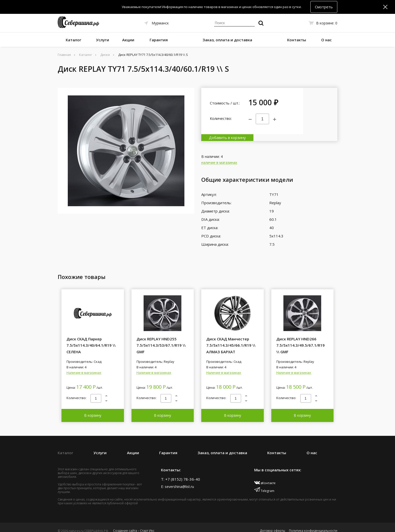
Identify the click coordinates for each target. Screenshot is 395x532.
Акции (128, 40)
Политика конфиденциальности (313, 524)
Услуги (103, 40)
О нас (326, 40)
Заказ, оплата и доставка (227, 40)
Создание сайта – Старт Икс (134, 524)
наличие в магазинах (219, 156)
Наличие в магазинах (84, 366)
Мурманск (160, 23)
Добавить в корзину (320, 111)
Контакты (297, 40)
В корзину (93, 409)
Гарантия (159, 40)
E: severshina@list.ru (177, 480)
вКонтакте (265, 476)
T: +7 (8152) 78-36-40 (180, 472)
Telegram (264, 484)
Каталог (74, 40)
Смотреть (324, 7)
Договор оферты (272, 524)
